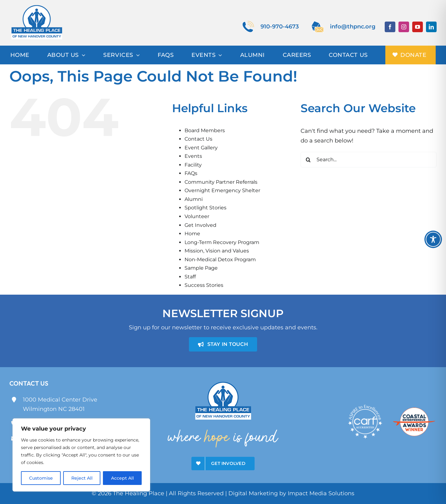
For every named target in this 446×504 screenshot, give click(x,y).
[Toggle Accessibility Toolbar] (433, 239)
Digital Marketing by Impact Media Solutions (291, 493)
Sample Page (201, 268)
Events (193, 156)
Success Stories (204, 285)
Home (192, 234)
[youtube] (418, 27)
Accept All (122, 478)
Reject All (82, 478)
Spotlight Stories (205, 208)
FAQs (191, 173)
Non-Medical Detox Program (220, 259)
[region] (81, 455)
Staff (190, 277)
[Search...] (369, 160)
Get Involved (200, 225)
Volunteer (197, 216)
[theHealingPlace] (37, 6)
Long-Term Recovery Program (222, 242)
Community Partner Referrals (221, 182)
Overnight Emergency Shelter (222, 190)
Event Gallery (201, 148)
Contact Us (198, 139)
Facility (193, 165)
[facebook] (390, 27)
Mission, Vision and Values (217, 251)
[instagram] (404, 27)
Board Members (205, 130)
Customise (41, 478)
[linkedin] (431, 27)
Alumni (194, 199)
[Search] (308, 160)
